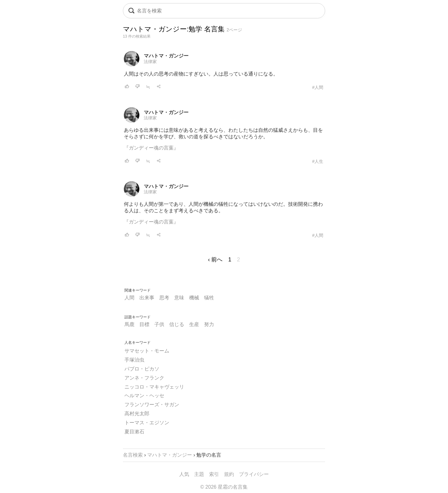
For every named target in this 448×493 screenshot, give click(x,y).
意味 (179, 298)
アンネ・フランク (144, 378)
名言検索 (133, 455)
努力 (209, 324)
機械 (194, 298)
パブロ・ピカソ (142, 369)
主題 (199, 474)
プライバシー (254, 474)
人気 (184, 474)
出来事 (147, 298)
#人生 (318, 161)
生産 (194, 324)
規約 (229, 474)
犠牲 (209, 298)
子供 (159, 324)
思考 (164, 298)
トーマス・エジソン (147, 423)
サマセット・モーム (147, 351)
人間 (129, 298)
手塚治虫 (134, 360)
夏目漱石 (134, 432)
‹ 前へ (215, 260)
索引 (214, 474)
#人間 (318, 87)
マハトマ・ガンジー (166, 56)
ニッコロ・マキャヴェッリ (154, 387)
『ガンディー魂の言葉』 (151, 148)
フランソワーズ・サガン (152, 405)
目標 (144, 324)
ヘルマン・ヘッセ (144, 396)
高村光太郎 (137, 414)
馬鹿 (129, 324)
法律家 (150, 62)
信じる (177, 324)
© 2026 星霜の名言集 (224, 487)
